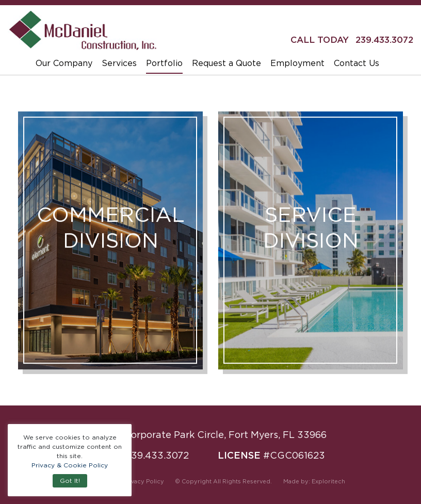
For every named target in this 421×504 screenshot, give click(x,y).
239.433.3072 (384, 40)
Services (119, 63)
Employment (297, 63)
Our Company (64, 63)
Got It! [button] (70, 481)
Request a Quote (226, 63)
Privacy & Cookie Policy (70, 465)
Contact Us (357, 63)
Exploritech (328, 481)
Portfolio (164, 63)
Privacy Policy (144, 481)
